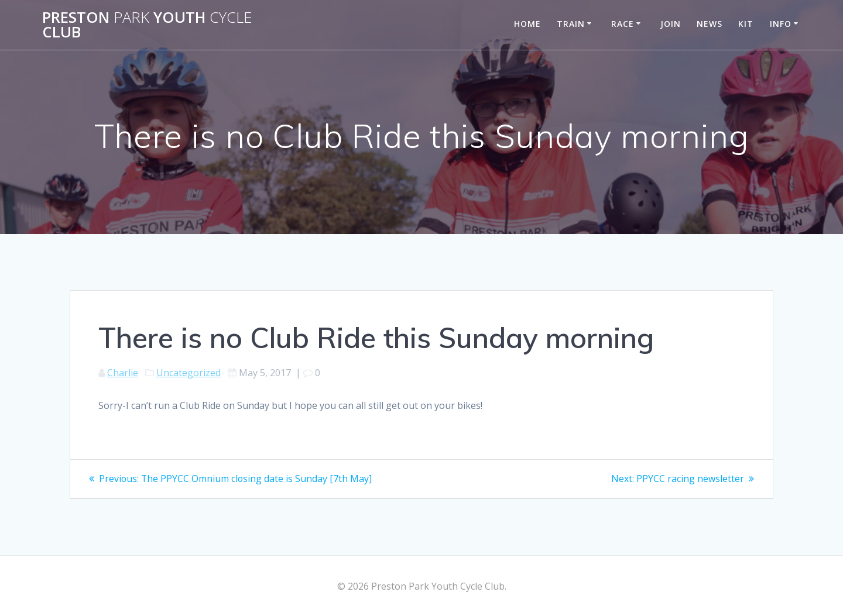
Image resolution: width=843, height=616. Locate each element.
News (710, 24)
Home (527, 24)
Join (671, 24)
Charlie (123, 373)
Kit (746, 24)
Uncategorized (189, 373)
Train (571, 24)
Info (781, 24)
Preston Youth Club (147, 25)
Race (623, 24)
